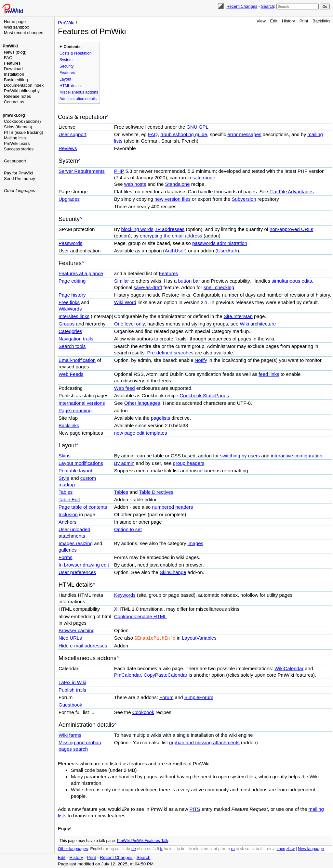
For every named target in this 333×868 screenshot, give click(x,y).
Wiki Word (125, 302)
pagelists (160, 418)
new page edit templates (141, 433)
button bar (189, 281)
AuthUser (175, 251)
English (97, 849)
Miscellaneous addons (79, 92)
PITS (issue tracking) (24, 132)
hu (166, 849)
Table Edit (69, 499)
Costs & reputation (76, 53)
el (139, 849)
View (261, 21)
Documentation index (24, 85)
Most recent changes (24, 33)
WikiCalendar (289, 668)
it (175, 849)
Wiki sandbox (16, 27)
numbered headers (173, 507)
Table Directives (156, 492)
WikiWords (70, 309)
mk (196, 849)
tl (261, 849)
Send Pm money (20, 179)
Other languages (20, 191)
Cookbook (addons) (22, 121)
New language (311, 849)
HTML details (71, 86)
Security (67, 66)
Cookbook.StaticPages (204, 396)
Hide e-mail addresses (83, 645)
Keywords (125, 595)
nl (201, 849)
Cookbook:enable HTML (140, 616)
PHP (119, 171)
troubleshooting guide (184, 134)
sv (253, 849)
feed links (269, 374)
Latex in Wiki (72, 682)
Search (267, 6)
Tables (66, 492)
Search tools (72, 346)
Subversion (244, 199)
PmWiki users (17, 143)
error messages (244, 134)
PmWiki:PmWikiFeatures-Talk (143, 840)
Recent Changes (242, 6)
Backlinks (321, 21)
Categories (70, 331)
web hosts (135, 184)
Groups (67, 324)
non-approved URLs (291, 229)
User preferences (77, 572)
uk (269, 849)
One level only (129, 324)
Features (12, 63)
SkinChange (173, 572)
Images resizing (76, 543)
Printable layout (75, 471)
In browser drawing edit (84, 565)
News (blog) (15, 52)
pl (211, 849)
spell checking (219, 287)
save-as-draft (148, 287)
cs (123, 849)
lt (187, 849)
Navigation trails (76, 339)
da (128, 849)
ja (179, 849)
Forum (166, 697)
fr (161, 849)
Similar (122, 281)
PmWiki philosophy (22, 91)
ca (117, 849)
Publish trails (72, 689)
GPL (204, 127)
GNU (192, 127)
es (149, 849)
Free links (69, 302)
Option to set (128, 529)
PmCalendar (128, 675)
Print (304, 21)
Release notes (17, 96)
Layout (65, 79)
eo (144, 849)
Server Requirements (82, 171)
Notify (201, 360)
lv (190, 849)
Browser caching (77, 630)
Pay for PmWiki (18, 173)
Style (64, 478)
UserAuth (227, 251)
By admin (124, 463)
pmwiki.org (14, 115)
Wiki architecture (258, 324)
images (195, 543)
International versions (82, 403)
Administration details (78, 99)
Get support (15, 161)
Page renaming (75, 410)
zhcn (281, 849)
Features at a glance (81, 273)
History (288, 21)
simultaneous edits (292, 281)
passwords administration (220, 243)
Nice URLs (70, 638)
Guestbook (70, 704)
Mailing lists (15, 138)
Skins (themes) (18, 127)
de (134, 849)
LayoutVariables (199, 638)
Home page (15, 22)
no (206, 849)
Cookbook (143, 712)
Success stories (19, 149)
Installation (14, 74)
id (171, 849)
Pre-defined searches (171, 353)
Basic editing (16, 80)
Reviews (68, 148)
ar (107, 849)
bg (112, 849)
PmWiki (10, 46)
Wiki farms (70, 735)
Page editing (72, 281)
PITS (195, 809)
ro (228, 849)
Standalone (178, 184)
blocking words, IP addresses (153, 229)
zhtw (290, 849)
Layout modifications (81, 463)
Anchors (67, 522)
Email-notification (77, 360)
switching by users (240, 456)
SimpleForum (199, 697)
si (237, 849)
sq (247, 849)
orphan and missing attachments (204, 742)
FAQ (8, 58)
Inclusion (68, 514)
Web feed (125, 388)
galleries (68, 550)
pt (215, 849)
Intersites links (74, 316)
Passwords (70, 243)
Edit (274, 21)
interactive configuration (297, 456)
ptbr (222, 849)
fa (154, 849)
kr (183, 849)
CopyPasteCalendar (166, 675)
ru (233, 849)
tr (265, 849)
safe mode (204, 178)
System (66, 60)
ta (257, 849)
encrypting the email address (171, 236)
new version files (173, 199)
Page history (72, 295)
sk (242, 849)
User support (73, 134)
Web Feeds (71, 374)
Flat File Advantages (292, 191)
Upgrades (69, 199)
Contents (72, 47)
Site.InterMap (238, 316)
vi (274, 849)
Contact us (14, 102)
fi (158, 849)
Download (13, 69)
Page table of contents (83, 507)
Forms (66, 557)
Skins (65, 456)
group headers (189, 463)
